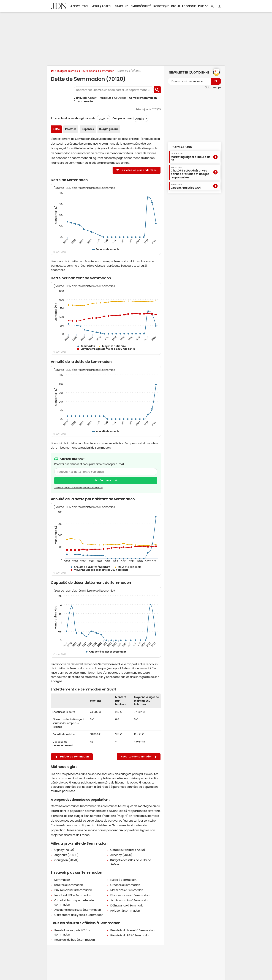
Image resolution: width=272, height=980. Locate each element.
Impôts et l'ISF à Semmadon (73, 895)
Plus (203, 6)
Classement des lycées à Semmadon (79, 915)
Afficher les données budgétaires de (73, 118)
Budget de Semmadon (72, 757)
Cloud (176, 6)
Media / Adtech (102, 6)
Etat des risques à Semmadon (130, 895)
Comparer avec (122, 118)
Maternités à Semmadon (127, 890)
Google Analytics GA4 (186, 186)
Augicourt (105, 98)
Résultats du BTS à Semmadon (130, 935)
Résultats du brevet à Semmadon (132, 930)
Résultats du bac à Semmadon (74, 940)
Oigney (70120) (64, 850)
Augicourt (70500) (66, 855)
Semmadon (107, 71)
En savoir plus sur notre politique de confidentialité (78, 487)
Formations (182, 147)
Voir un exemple (213, 87)
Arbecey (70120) (121, 855)
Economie (189, 6)
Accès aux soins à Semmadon (130, 900)
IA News (75, 6)
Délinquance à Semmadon (128, 905)
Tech (86, 6)
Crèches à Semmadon (125, 885)
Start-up (122, 6)
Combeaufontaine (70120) (128, 850)
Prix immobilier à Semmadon (73, 890)
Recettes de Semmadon (139, 757)
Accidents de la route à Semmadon (78, 910)
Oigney (92, 98)
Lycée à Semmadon (123, 880)
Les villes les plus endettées (139, 170)
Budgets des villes (67, 71)
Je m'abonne (103, 480)
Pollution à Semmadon (125, 911)
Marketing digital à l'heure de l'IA (191, 157)
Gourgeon (120, 98)
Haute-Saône (89, 71)
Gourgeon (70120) (66, 860)
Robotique (161, 6)
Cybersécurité (141, 6)
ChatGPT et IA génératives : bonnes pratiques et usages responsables (190, 173)
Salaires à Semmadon (69, 885)
